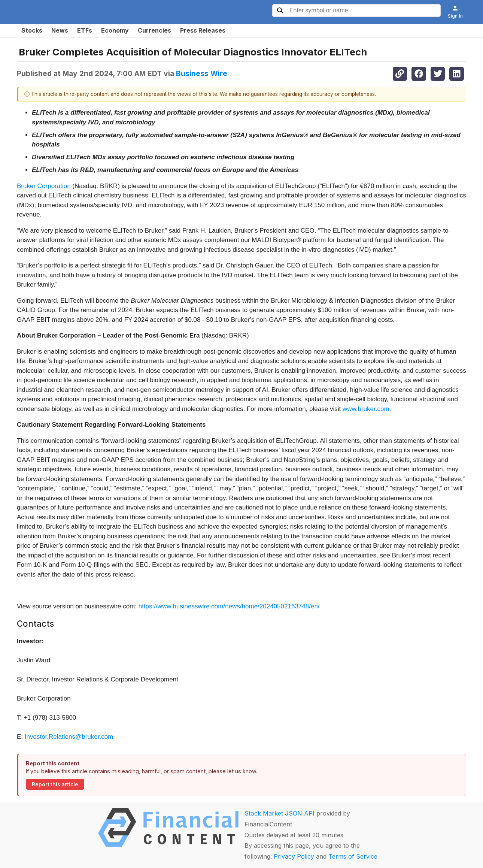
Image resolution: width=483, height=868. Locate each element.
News (60, 30)
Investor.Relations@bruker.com (69, 737)
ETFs (85, 30)
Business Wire (202, 73)
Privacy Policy (294, 856)
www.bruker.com (366, 409)
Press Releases (203, 30)
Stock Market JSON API (280, 813)
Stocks (32, 30)
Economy (115, 30)
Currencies (154, 30)
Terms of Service (353, 856)
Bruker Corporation (44, 186)
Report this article (55, 784)
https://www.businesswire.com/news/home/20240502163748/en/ (229, 606)
